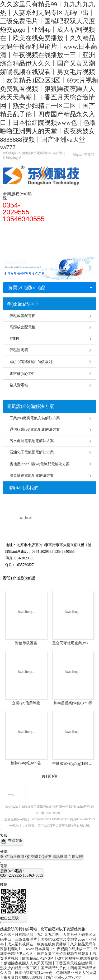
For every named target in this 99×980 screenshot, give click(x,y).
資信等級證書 (26, 643)
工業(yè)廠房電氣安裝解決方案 (35, 418)
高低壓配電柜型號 (34, 227)
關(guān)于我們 (83, 155)
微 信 (5, 857)
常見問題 (45, 238)
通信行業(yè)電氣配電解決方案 (35, 429)
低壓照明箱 (19, 350)
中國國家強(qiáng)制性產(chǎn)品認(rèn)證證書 (73, 764)
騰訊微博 (60, 857)
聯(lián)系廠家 (17, 249)
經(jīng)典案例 (69, 238)
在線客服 (11, 841)
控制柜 (15, 339)
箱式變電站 (19, 385)
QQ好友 (46, 857)
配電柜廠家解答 (18, 238)
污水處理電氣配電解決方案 (32, 441)
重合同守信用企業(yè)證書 (73, 643)
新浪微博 (17, 857)
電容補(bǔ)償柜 (22, 374)
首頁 (9, 227)
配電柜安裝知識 (67, 227)
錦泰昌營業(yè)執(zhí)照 (73, 703)
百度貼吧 (76, 857)
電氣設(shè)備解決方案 (30, 406)
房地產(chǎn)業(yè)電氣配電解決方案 (40, 464)
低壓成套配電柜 (22, 316)
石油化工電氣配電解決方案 (32, 452)
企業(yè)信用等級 (26, 703)
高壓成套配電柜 (22, 327)
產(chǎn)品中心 (22, 304)
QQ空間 (32, 857)
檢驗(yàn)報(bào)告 (26, 763)
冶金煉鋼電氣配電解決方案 (32, 475)
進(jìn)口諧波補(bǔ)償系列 (31, 362)
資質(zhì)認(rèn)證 (27, 288)
